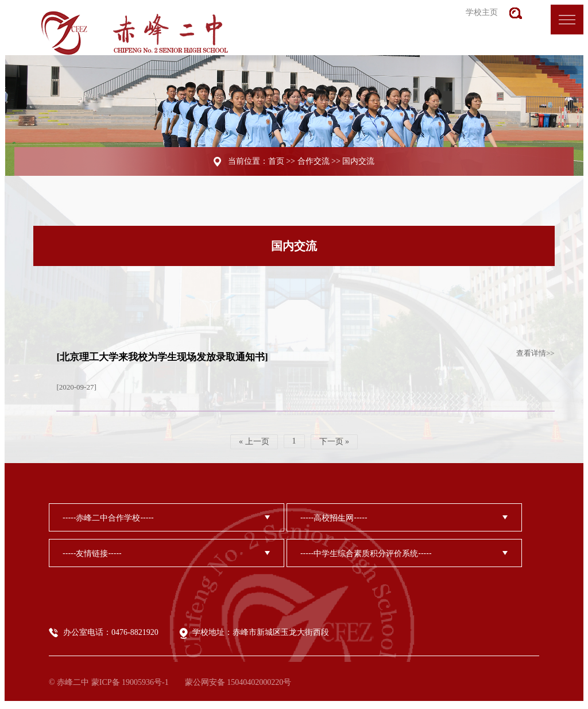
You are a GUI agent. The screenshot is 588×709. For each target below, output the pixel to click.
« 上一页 (254, 442)
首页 (276, 161)
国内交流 (358, 161)
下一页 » (334, 442)
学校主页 (482, 12)
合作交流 (314, 161)
